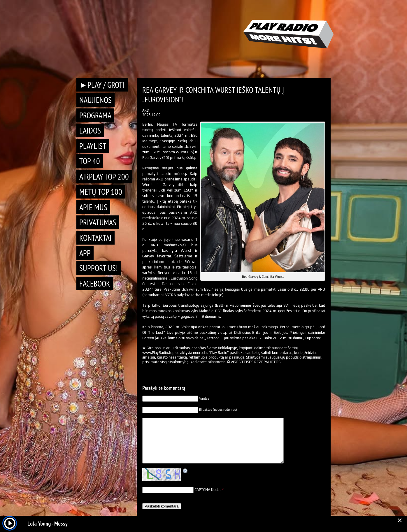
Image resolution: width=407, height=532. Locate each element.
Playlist (93, 146)
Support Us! (99, 268)
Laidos (90, 130)
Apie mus (93, 207)
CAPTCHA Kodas (208, 490)
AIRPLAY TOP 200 (104, 177)
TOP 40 (90, 161)
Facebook (95, 283)
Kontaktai (95, 238)
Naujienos (95, 100)
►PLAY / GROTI (102, 85)
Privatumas (98, 222)
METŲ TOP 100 (101, 192)
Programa (95, 115)
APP (85, 253)
